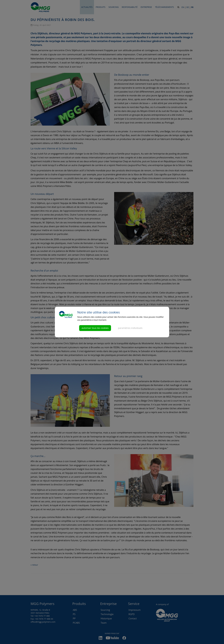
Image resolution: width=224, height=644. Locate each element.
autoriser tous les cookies (95, 328)
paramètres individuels (130, 328)
